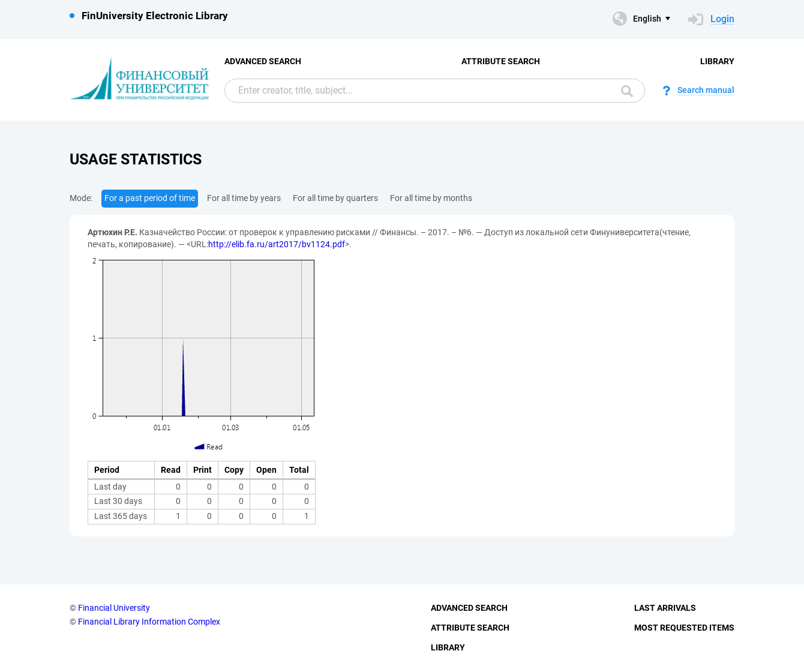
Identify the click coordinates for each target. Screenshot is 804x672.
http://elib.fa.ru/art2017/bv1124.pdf (277, 244)
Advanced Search (263, 61)
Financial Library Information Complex (149, 622)
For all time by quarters (335, 198)
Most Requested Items (684, 628)
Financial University (114, 608)
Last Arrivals (665, 608)
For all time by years (244, 198)
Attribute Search (501, 61)
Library (717, 61)
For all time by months (431, 198)
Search (627, 91)
